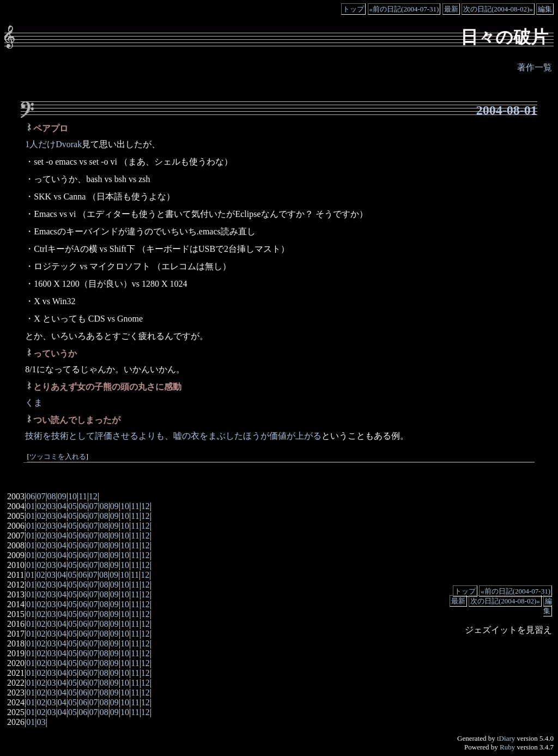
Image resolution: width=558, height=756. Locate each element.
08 (52, 496)
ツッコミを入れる (58, 457)
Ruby (507, 747)
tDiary (506, 738)
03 (52, 506)
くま (34, 403)
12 (93, 496)
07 (41, 496)
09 (62, 496)
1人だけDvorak (53, 144)
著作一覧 (535, 67)
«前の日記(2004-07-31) (404, 9)
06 (31, 496)
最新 (451, 9)
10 (72, 496)
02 (41, 506)
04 (62, 506)
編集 (545, 9)
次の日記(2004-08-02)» (498, 9)
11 (83, 496)
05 (72, 506)
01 (31, 506)
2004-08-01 (507, 110)
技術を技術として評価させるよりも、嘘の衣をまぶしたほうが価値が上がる (173, 436)
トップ (353, 9)
